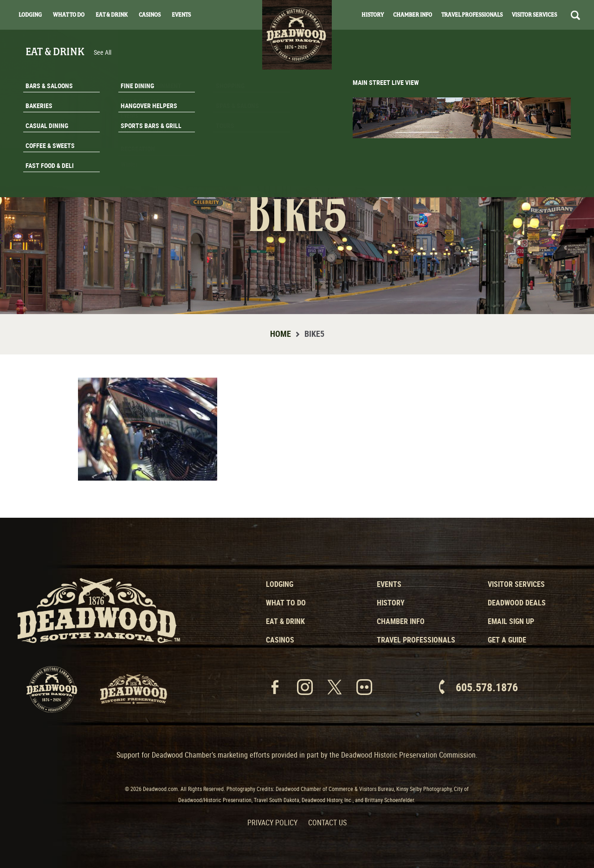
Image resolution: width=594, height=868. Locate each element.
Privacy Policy (272, 823)
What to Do (286, 603)
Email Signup (537, 150)
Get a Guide (507, 640)
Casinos (150, 15)
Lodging (30, 15)
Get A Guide (537, 174)
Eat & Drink (112, 15)
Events (181, 15)
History (373, 15)
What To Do (69, 15)
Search (575, 15)
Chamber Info (413, 15)
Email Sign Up (511, 621)
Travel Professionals (472, 15)
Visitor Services (534, 15)
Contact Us (327, 823)
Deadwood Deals (517, 603)
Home (281, 334)
